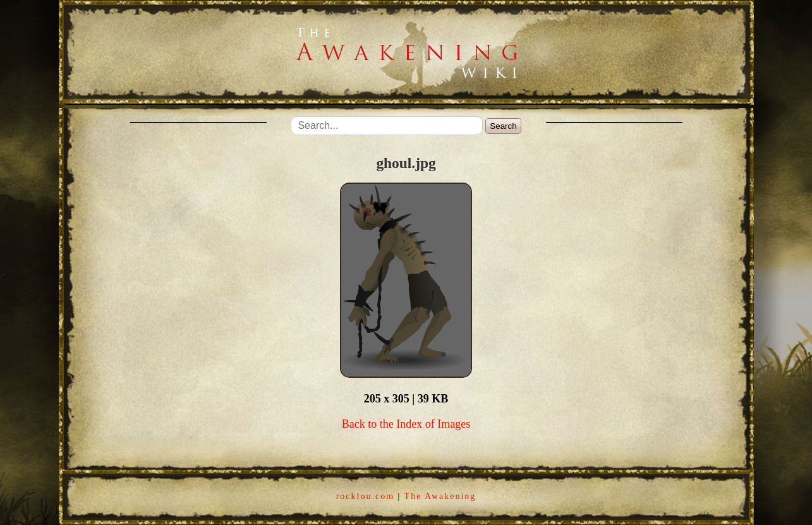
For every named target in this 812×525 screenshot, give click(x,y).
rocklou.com (365, 496)
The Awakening (440, 496)
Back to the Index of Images (406, 424)
